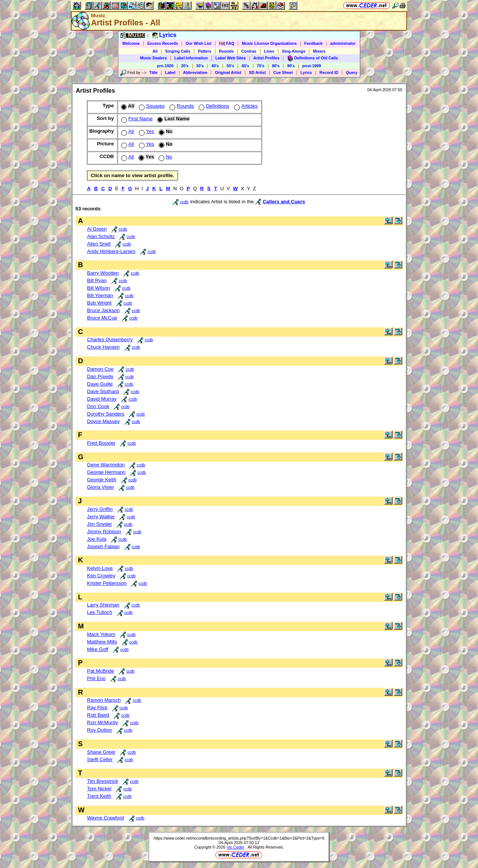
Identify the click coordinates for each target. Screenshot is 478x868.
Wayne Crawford (105, 818)
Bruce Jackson (103, 310)
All (155, 51)
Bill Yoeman (100, 295)
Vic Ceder (235, 847)
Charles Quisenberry (110, 339)
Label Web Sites (231, 58)
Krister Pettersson (107, 583)
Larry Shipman (103, 605)
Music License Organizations (269, 43)
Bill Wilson (98, 288)
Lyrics (306, 72)
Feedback (314, 43)
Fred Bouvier (101, 443)
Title (153, 72)
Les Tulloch (100, 612)
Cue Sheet (283, 72)
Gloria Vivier (100, 487)
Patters (205, 51)
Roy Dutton (100, 730)
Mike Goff (98, 649)
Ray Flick (97, 708)
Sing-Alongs (294, 51)
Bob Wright (99, 303)
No (165, 157)
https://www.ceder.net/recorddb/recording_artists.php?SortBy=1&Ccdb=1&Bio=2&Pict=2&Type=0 (239, 838)
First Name (136, 119)
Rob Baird (98, 715)
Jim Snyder (100, 524)
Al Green (97, 229)
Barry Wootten (103, 273)
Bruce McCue (102, 318)
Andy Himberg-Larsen (111, 251)
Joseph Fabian (103, 546)
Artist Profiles (267, 58)
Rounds (226, 51)
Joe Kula (97, 539)
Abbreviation (195, 72)
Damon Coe (100, 369)
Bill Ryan (97, 280)
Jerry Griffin (100, 509)
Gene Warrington (106, 465)
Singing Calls (178, 51)
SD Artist (257, 72)
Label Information (191, 58)
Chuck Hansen (103, 347)
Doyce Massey (103, 421)
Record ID (329, 72)
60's (245, 66)
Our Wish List (198, 43)
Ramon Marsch (104, 700)
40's (215, 66)
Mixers (319, 51)
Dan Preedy (100, 376)
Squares (151, 106)
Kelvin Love (100, 568)
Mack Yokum (101, 634)
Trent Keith (99, 796)
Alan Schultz (101, 236)
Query (352, 72)
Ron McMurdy (103, 722)
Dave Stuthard (103, 391)
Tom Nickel (99, 789)
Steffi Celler (100, 759)
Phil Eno (96, 678)
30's (200, 66)
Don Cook (98, 406)
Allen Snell (99, 244)
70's (261, 66)
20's (185, 66)
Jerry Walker (101, 517)
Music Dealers (153, 58)
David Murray (102, 399)
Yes (146, 131)
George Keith (102, 480)
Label (170, 72)
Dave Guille (100, 384)
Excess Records (162, 43)
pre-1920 (165, 66)
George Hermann (106, 472)
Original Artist (228, 72)
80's (276, 66)
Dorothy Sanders (106, 414)
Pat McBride (101, 671)
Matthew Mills (102, 642)
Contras (249, 51)
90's (291, 66)
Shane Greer (101, 752)
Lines (269, 51)
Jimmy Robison (104, 532)
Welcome (131, 43)
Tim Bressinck (103, 781)
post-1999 (312, 66)
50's (230, 66)
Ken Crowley (101, 576)
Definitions (213, 106)
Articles (245, 106)
